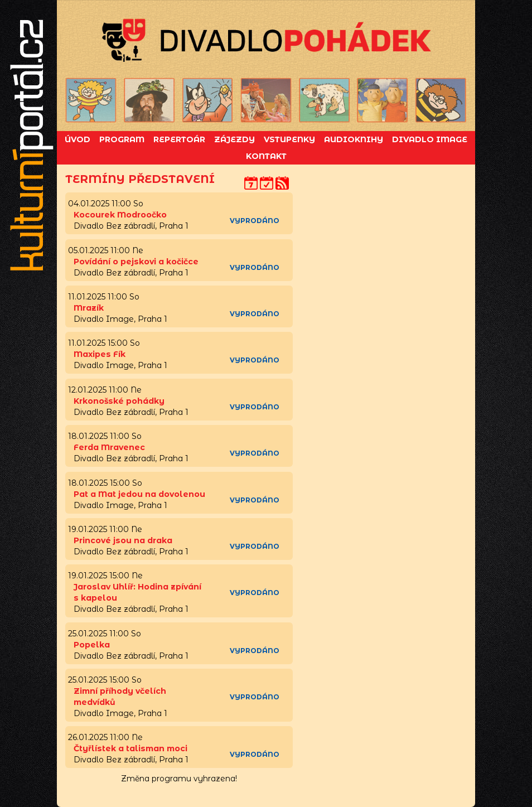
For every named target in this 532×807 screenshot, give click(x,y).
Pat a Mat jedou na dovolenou (139, 494)
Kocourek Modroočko (120, 215)
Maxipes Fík (100, 354)
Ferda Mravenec (109, 447)
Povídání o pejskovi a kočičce (136, 262)
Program (122, 139)
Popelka (92, 645)
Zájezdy (234, 139)
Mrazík (89, 308)
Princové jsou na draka (123, 540)
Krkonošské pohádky (119, 401)
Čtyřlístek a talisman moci (130, 748)
